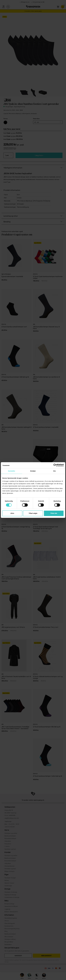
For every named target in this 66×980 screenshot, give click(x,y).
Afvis (12, 513)
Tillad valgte (33, 513)
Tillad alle (54, 513)
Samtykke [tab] (12, 471)
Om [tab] (54, 471)
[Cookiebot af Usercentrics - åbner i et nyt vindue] (55, 465)
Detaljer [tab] (33, 471)
